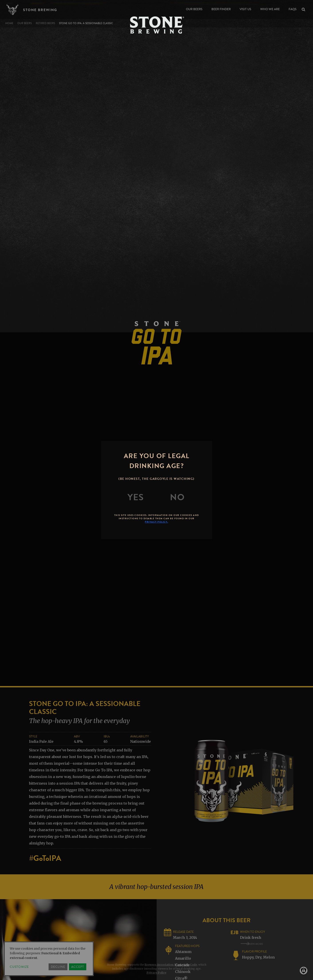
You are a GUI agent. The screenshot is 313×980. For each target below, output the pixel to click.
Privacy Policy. (156, 522)
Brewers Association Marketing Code (171, 965)
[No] (177, 497)
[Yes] (136, 497)
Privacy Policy (156, 973)
